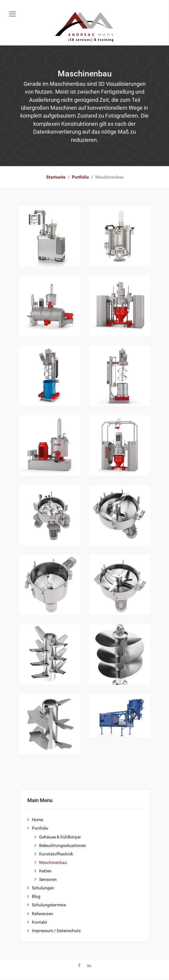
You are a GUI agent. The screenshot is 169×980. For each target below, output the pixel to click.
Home (37, 820)
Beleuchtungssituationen (63, 846)
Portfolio (40, 828)
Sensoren (48, 880)
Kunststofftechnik (56, 854)
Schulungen (43, 888)
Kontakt (39, 922)
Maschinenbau (53, 863)
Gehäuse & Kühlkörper (60, 837)
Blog (36, 896)
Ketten (45, 871)
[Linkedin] (89, 966)
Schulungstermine (49, 905)
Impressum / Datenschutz (56, 931)
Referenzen (42, 914)
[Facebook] (79, 966)
